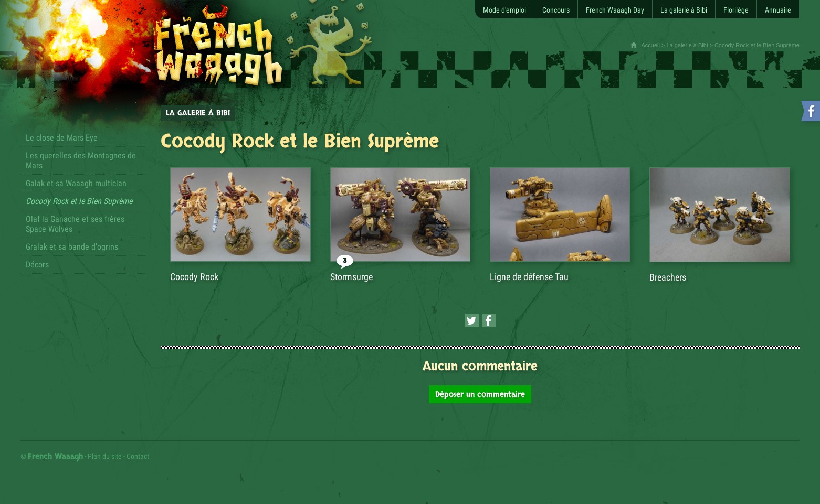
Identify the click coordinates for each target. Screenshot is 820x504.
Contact (138, 456)
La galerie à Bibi (687, 45)
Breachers (668, 277)
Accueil (650, 45)
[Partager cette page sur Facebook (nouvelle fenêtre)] (489, 320)
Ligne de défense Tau (529, 277)
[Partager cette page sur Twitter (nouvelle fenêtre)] (472, 320)
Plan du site (105, 456)
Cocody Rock (194, 277)
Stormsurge (351, 277)
